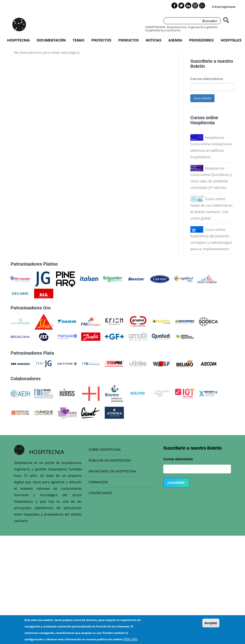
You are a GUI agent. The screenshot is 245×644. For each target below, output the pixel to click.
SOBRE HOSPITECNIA (105, 450)
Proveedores (202, 40)
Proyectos (101, 40)
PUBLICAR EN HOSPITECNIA (110, 460)
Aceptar (211, 623)
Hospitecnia (18, 40)
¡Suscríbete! (202, 98)
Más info (131, 639)
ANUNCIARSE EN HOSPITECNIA (112, 471)
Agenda (175, 40)
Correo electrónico (207, 79)
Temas (79, 40)
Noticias (154, 40)
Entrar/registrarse (224, 7)
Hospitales (231, 40)
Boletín (198, 66)
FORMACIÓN (98, 482)
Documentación (51, 40)
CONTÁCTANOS (100, 493)
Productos (129, 40)
